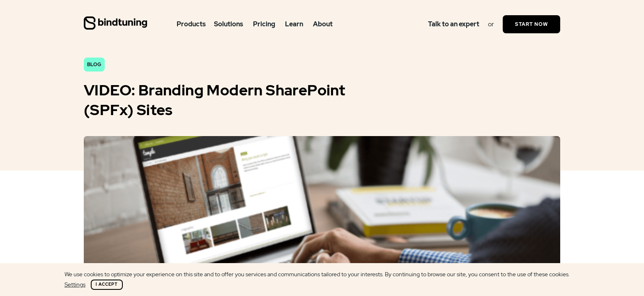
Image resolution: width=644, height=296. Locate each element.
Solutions (229, 24)
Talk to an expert (454, 24)
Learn (294, 24)
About (323, 24)
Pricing (264, 24)
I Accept (107, 284)
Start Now (531, 24)
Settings (75, 284)
